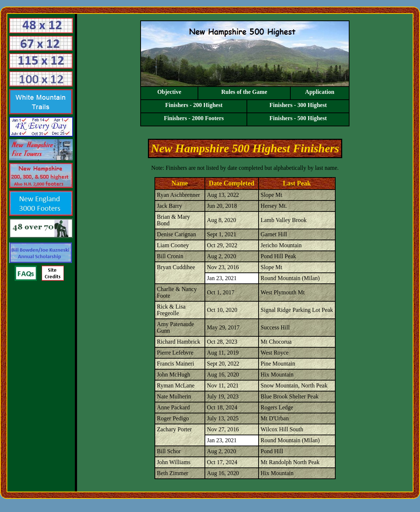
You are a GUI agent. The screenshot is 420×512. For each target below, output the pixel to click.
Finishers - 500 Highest (298, 118)
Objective (169, 92)
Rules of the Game (244, 92)
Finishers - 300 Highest (298, 105)
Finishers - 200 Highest (194, 105)
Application (320, 92)
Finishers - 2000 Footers (194, 118)
